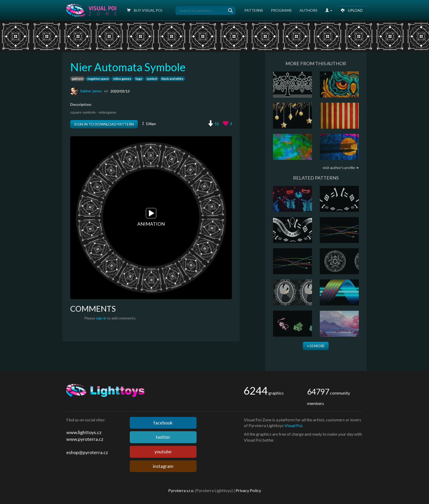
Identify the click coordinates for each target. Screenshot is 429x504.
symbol (152, 79)
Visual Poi (293, 425)
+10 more (316, 346)
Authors (308, 10)
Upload (352, 10)
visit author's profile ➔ (341, 168)
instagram (163, 466)
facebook (163, 423)
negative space (98, 79)
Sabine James (91, 91)
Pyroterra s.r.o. (181, 490)
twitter (163, 437)
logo (139, 79)
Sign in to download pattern (104, 124)
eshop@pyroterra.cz (87, 452)
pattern (77, 79)
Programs (281, 10)
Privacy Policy (248, 490)
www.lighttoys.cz (84, 432)
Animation (151, 217)
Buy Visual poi (145, 10)
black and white (172, 79)
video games (122, 79)
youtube (163, 451)
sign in (101, 318)
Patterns (254, 10)
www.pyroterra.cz (85, 439)
